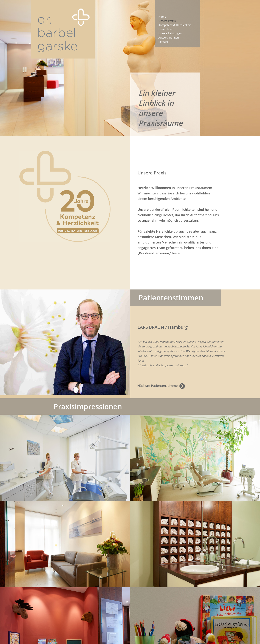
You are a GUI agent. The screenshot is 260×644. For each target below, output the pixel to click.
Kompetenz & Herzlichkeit (175, 25)
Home (162, 17)
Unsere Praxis (167, 21)
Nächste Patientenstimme (161, 386)
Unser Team (166, 29)
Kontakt (163, 42)
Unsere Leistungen (170, 33)
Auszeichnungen (169, 37)
